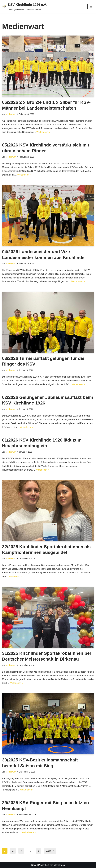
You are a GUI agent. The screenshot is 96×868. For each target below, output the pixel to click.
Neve (34, 865)
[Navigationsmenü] (91, 7)
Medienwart (11, 114)
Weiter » (50, 851)
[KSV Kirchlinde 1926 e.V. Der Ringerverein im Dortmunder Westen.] (24, 7)
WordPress (59, 865)
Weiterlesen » (43, 132)
